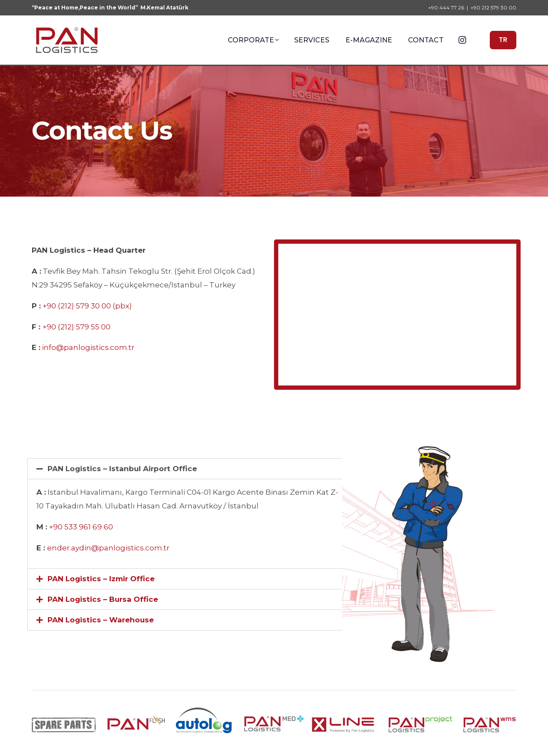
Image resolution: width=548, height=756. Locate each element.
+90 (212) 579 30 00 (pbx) (87, 306)
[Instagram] (462, 40)
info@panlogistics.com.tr (88, 347)
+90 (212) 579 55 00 (76, 327)
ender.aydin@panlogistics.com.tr (108, 548)
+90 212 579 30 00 (493, 8)
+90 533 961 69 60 (81, 527)
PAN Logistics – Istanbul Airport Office (122, 469)
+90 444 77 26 (446, 8)
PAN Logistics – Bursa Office (103, 599)
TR (503, 40)
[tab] (188, 469)
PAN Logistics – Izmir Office (101, 579)
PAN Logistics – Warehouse (101, 620)
